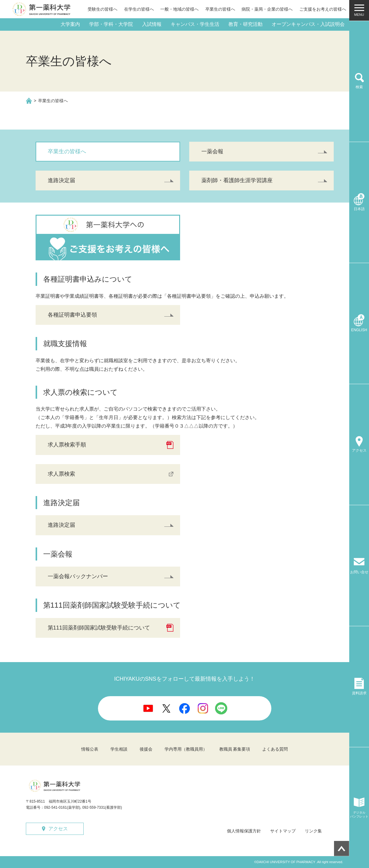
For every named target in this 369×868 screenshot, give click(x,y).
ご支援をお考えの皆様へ (323, 9)
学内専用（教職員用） (186, 749)
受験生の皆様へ (103, 9)
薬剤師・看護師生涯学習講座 (237, 180)
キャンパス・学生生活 (195, 24)
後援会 (146, 749)
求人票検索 (61, 474)
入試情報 (152, 24)
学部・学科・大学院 (111, 24)
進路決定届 (61, 180)
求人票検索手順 (67, 445)
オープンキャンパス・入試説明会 (308, 24)
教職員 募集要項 (235, 749)
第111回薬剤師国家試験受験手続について (99, 628)
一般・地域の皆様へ (179, 9)
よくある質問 (275, 749)
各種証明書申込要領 (72, 315)
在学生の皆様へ (139, 9)
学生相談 (119, 749)
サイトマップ (283, 831)
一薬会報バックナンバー (78, 576)
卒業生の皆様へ (220, 9)
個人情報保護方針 (244, 831)
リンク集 (313, 831)
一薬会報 (212, 151)
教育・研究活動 (245, 24)
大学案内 (70, 24)
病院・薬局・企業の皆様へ (267, 9)
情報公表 (90, 749)
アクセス (58, 829)
